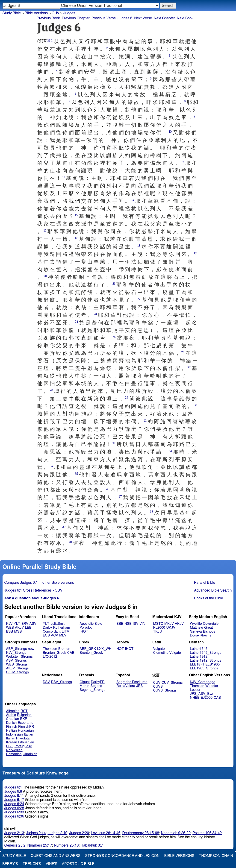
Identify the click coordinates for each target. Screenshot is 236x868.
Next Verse (143, 18)
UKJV (171, 628)
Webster (212, 686)
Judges (69, 13)
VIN (142, 624)
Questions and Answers (56, 856)
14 (133, 200)
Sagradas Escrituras (132, 682)
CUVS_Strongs (165, 691)
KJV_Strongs (16, 653)
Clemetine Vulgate (167, 653)
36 (108, 489)
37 (120, 497)
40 (70, 542)
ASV (33, 624)
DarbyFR (98, 682)
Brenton (64, 649)
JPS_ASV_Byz (201, 694)
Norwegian (14, 750)
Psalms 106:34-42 (207, 833)
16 (45, 230)
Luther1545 (199, 649)
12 (183, 162)
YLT (17, 624)
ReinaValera (126, 686)
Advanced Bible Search (213, 590)
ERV (25, 624)
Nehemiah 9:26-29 (176, 833)
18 (139, 246)
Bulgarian (24, 715)
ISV (136, 624)
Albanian (13, 711)
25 (114, 337)
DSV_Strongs (61, 682)
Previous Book (48, 18)
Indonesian (14, 735)
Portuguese (23, 746)
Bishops (209, 632)
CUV (55, 13)
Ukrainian (30, 754)
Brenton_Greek (55, 653)
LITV (65, 632)
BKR (24, 719)
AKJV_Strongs (17, 668)
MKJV (169, 624)
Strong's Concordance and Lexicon (122, 856)
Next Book (185, 18)
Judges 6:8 (13, 792)
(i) (48, 40)
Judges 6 (125, 18)
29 (127, 398)
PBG (10, 746)
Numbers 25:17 (40, 845)
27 (189, 367)
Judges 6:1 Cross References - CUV (33, 590)
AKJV (19, 628)
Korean (12, 742)
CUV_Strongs (172, 683)
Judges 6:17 (14, 800)
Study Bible (12, 13)
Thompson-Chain (216, 856)
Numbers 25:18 (66, 845)
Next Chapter (164, 18)
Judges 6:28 (14, 808)
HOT (120, 649)
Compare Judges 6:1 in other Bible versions (39, 583)
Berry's (10, 864)
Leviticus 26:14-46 (106, 833)
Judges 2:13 (14, 833)
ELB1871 (197, 664)
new (31, 649)
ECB (46, 635)
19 (195, 253)
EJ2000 (207, 698)
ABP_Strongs (16, 649)
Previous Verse (104, 18)
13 (64, 177)
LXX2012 (50, 657)
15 (76, 215)
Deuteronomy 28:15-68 (141, 833)
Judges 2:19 (57, 833)
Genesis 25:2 (15, 845)
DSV (46, 682)
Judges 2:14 (36, 833)
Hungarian (26, 731)
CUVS (158, 687)
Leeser (195, 690)
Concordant (52, 632)
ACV (55, 635)
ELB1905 (212, 664)
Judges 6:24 (14, 804)
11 (157, 147)
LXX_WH (104, 649)
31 (145, 421)
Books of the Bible (209, 598)
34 (51, 466)
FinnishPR (26, 727)
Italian (29, 735)
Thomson (50, 649)
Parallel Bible (205, 583)
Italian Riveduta (18, 738)
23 (95, 314)
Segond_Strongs (92, 690)
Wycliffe (196, 624)
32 (114, 443)
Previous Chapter (76, 18)
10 (170, 132)
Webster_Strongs (19, 657)
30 (195, 405)
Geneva (196, 632)
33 (170, 451)
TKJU (158, 632)
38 (152, 512)
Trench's (32, 864)
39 (64, 527)
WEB (10, 628)
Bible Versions (36, 13)
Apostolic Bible (78, 864)
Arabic (11, 715)
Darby (47, 628)
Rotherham (61, 628)
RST (24, 711)
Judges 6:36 (14, 816)
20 (45, 276)
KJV (9, 624)
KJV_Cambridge (203, 682)
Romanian (14, 754)
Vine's (51, 864)
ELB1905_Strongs (204, 668)
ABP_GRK (88, 649)
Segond (96, 686)
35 (76, 474)
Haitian (11, 731)
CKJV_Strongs (17, 672)
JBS (139, 686)
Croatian (12, 719)
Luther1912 (199, 657)
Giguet (85, 682)
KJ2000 (159, 628)
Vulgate (159, 649)
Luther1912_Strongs (206, 661)
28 (51, 390)
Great (208, 628)
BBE (120, 624)
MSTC (158, 624)
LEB (28, 628)
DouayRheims (201, 635)
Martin (84, 686)
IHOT (84, 632)
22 (139, 299)
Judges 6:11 (14, 796)
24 (77, 322)
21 (114, 284)
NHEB (195, 698)
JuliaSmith (58, 624)
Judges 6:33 (14, 812)
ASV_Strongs (16, 661)
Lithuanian (26, 742)
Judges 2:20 (79, 833)
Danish (11, 723)
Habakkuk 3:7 (92, 845)
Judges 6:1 (13, 787)
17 (76, 238)
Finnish (12, 727)
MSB (18, 632)
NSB (128, 624)
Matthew (196, 628)
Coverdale (211, 624)
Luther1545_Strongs (206, 653)
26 (183, 352)
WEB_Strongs (17, 664)
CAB (71, 653)
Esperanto (26, 723)
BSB (9, 632)
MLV (63, 635)
